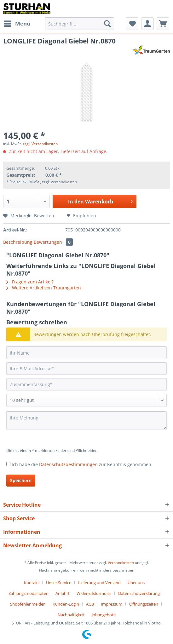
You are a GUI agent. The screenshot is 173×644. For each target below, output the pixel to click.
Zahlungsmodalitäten (29, 593)
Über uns (136, 583)
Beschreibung (18, 242)
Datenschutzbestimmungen (68, 464)
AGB (90, 604)
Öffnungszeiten (144, 604)
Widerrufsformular (94, 593)
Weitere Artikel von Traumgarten (44, 288)
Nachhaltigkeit (71, 615)
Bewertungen (53, 242)
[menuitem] (17, 24)
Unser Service (59, 583)
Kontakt (32, 583)
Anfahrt (63, 593)
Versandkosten (121, 563)
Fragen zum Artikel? (30, 282)
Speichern (21, 480)
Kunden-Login (66, 604)
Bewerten (41, 216)
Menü (17, 23)
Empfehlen (81, 216)
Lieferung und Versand (99, 583)
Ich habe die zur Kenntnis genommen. (82, 464)
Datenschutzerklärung (139, 593)
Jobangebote (104, 615)
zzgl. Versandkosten (40, 144)
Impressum (112, 604)
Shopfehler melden (28, 604)
